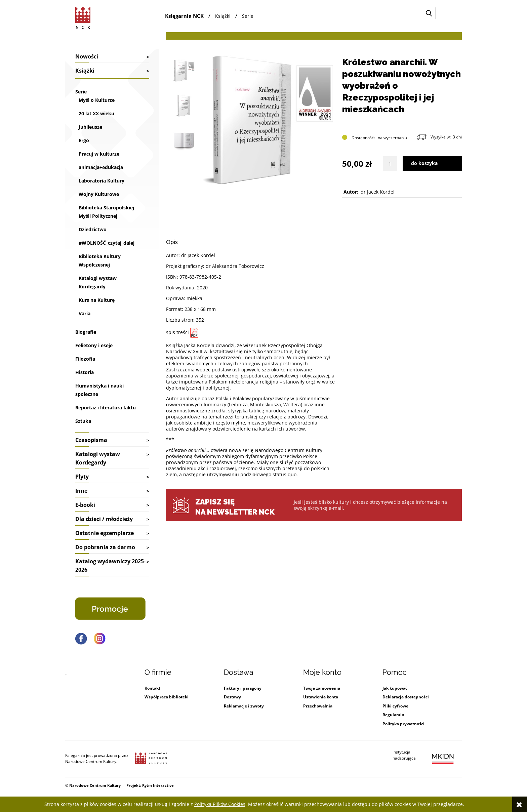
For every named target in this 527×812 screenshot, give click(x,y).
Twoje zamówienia (322, 688)
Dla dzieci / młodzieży (104, 519)
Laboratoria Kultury (102, 181)
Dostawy (232, 697)
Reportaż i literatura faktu (106, 408)
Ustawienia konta (321, 697)
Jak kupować (395, 688)
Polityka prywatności (403, 724)
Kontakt (152, 688)
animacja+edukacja (101, 167)
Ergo (84, 140)
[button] (429, 13)
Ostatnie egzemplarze (105, 533)
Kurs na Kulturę (97, 300)
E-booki (85, 505)
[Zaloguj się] (443, 13)
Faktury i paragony (243, 688)
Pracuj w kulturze (99, 154)
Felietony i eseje (94, 345)
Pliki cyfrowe (395, 706)
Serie (81, 92)
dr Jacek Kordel (378, 192)
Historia (85, 372)
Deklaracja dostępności (406, 697)
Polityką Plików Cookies (220, 804)
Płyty (82, 477)
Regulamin (393, 715)
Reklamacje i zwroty (244, 706)
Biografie (86, 332)
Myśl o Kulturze (97, 100)
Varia (85, 313)
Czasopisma (91, 440)
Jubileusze (90, 127)
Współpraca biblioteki (167, 697)
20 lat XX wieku (96, 113)
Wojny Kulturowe (99, 194)
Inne (81, 491)
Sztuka (83, 421)
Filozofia (85, 359)
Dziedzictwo (93, 229)
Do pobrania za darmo (105, 547)
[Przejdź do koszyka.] (456, 13)
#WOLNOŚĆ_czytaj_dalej (107, 243)
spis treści (177, 332)
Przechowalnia (318, 706)
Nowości (87, 56)
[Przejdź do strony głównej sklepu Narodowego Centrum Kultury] (84, 17)
